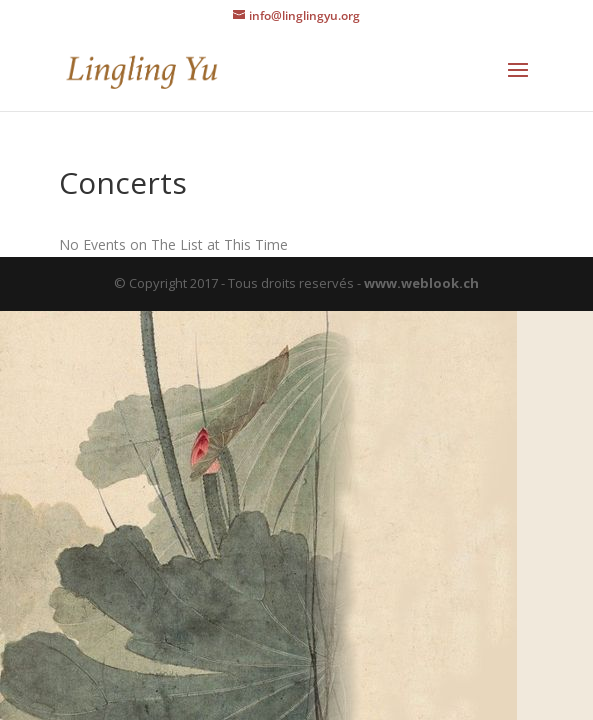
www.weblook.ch (421, 283)
